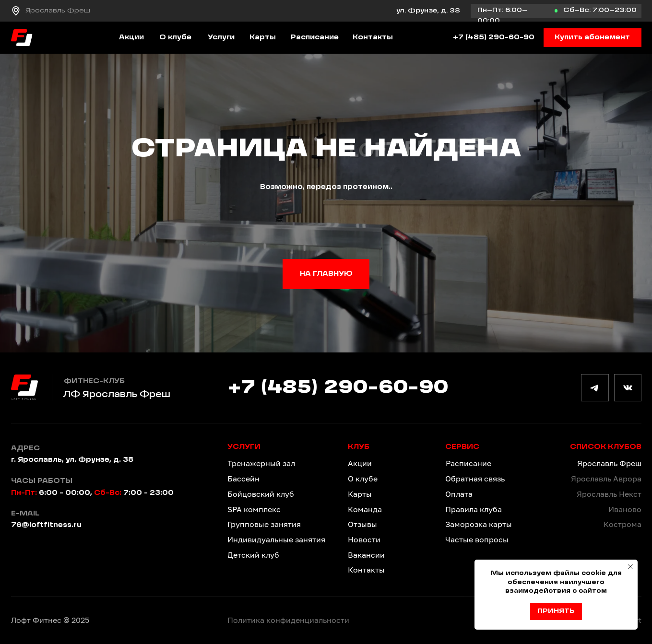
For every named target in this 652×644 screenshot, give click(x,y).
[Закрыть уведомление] (630, 567)
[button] (593, 38)
